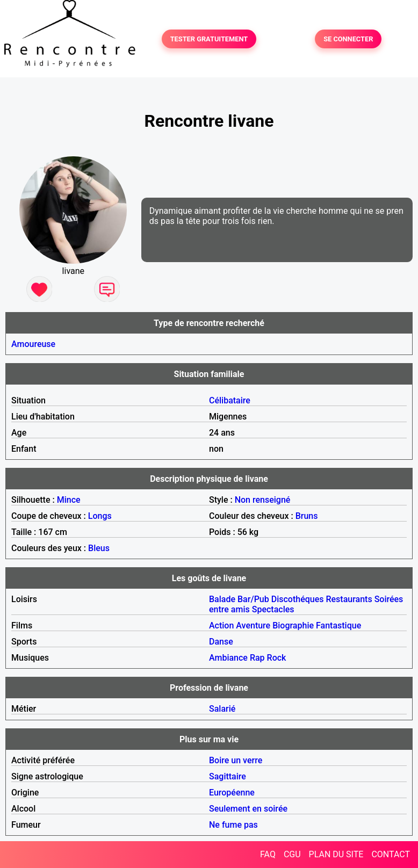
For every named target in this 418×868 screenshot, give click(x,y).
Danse (221, 642)
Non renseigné (263, 500)
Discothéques (298, 599)
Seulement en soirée (248, 809)
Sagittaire (228, 776)
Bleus (99, 548)
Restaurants (349, 599)
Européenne (232, 793)
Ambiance (228, 658)
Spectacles (273, 609)
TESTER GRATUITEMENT (209, 39)
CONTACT (391, 854)
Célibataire (230, 400)
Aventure (253, 625)
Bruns (307, 516)
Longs (100, 516)
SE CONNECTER (348, 39)
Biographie (293, 625)
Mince (69, 500)
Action (221, 625)
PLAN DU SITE (336, 854)
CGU (292, 854)
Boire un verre (236, 760)
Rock (277, 658)
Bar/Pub (253, 599)
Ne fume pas (233, 825)
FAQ (268, 854)
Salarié (222, 709)
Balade (222, 599)
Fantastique (338, 625)
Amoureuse (33, 344)
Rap (257, 658)
